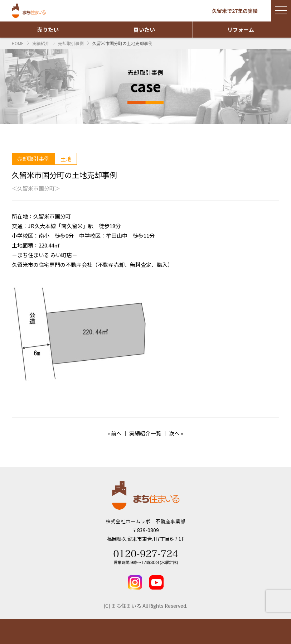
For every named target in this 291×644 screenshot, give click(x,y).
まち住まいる (30, 11)
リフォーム (241, 30)
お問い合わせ (182, 631)
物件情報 (36, 631)
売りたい (48, 30)
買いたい (144, 30)
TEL (255, 631)
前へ (116, 433)
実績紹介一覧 (145, 433)
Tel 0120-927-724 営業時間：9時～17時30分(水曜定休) (146, 557)
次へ (174, 433)
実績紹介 (109, 631)
